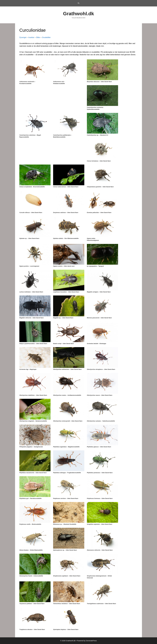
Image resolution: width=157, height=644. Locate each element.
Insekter (31, 37)
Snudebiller (46, 37)
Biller (38, 37)
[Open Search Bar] (78, 3)
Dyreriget (23, 37)
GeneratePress (91, 641)
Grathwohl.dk (78, 14)
